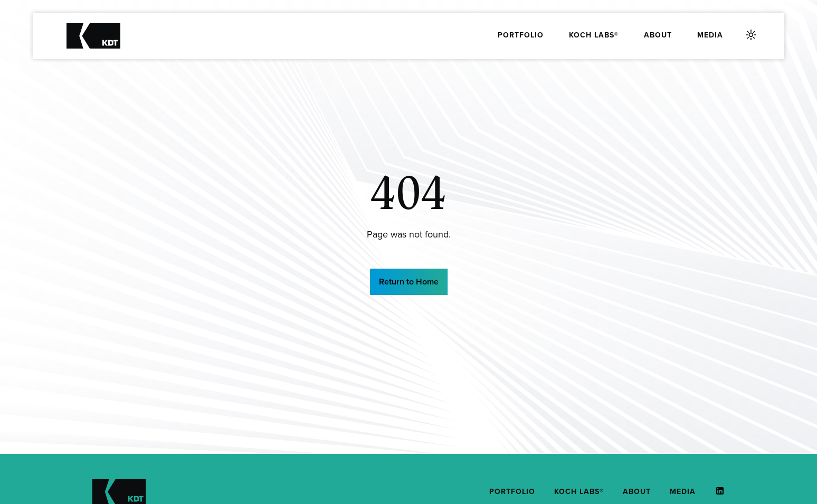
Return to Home (409, 282)
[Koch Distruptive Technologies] (93, 36)
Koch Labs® (594, 35)
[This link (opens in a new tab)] (715, 491)
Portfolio (521, 35)
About (658, 35)
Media (710, 35)
